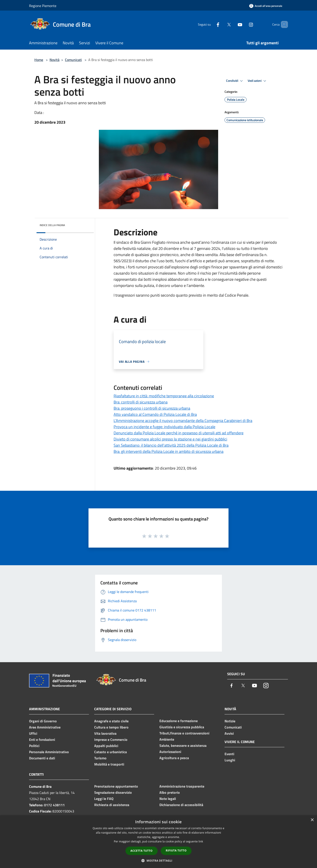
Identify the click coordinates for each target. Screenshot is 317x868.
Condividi (235, 81)
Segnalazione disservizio (113, 792)
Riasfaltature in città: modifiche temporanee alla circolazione (164, 396)
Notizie (230, 721)
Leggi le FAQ (104, 799)
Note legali (168, 799)
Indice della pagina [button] (52, 225)
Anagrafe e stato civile (111, 721)
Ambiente (167, 739)
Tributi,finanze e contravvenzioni (184, 733)
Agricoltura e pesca (174, 758)
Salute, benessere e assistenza (183, 745)
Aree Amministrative (45, 727)
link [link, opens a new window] (201, 841)
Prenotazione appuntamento (116, 786)
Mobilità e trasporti (109, 764)
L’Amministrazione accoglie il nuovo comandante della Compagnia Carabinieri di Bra (183, 421)
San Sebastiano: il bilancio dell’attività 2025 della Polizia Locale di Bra (171, 445)
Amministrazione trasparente (182, 786)
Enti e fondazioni (42, 740)
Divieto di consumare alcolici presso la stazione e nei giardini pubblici (170, 439)
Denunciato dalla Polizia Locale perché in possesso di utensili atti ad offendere (179, 433)
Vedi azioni (258, 81)
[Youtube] (232, 24)
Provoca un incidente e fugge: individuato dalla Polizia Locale (164, 427)
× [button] (312, 820)
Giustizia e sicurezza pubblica (182, 727)
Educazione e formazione (179, 721)
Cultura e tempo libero (111, 727)
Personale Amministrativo (49, 752)
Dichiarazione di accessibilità (181, 805)
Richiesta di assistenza (112, 805)
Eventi (229, 754)
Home (39, 60)
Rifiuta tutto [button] (176, 850)
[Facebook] (210, 24)
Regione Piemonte (43, 6)
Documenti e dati (42, 758)
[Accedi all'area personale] (266, 6)
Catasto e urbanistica (111, 752)
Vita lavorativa (105, 733)
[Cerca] (283, 24)
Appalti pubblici (106, 746)
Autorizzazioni (170, 752)
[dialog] (158, 842)
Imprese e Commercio (111, 740)
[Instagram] (243, 24)
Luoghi (230, 760)
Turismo (100, 758)
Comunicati (73, 60)
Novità (54, 60)
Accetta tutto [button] (142, 851)
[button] (158, 861)
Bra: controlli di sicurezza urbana (141, 402)
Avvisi (229, 733)
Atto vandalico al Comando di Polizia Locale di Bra (155, 414)
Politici (34, 746)
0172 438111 (54, 805)
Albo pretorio (170, 792)
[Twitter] (221, 24)
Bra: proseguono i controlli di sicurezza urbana (152, 408)
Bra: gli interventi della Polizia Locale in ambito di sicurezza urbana (169, 451)
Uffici (33, 733)
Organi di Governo (43, 721)
